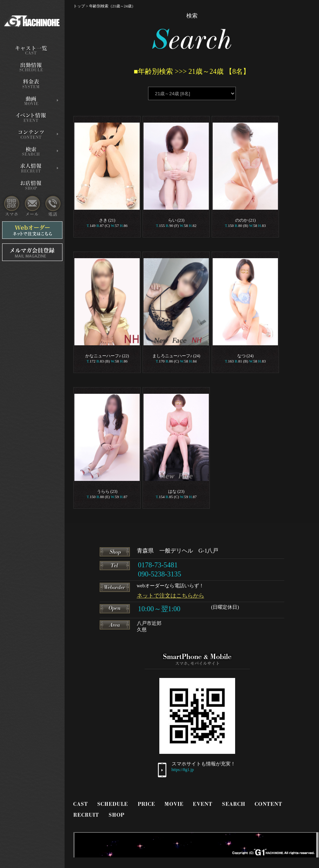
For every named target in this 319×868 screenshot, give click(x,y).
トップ (79, 6)
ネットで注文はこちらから (171, 596)
